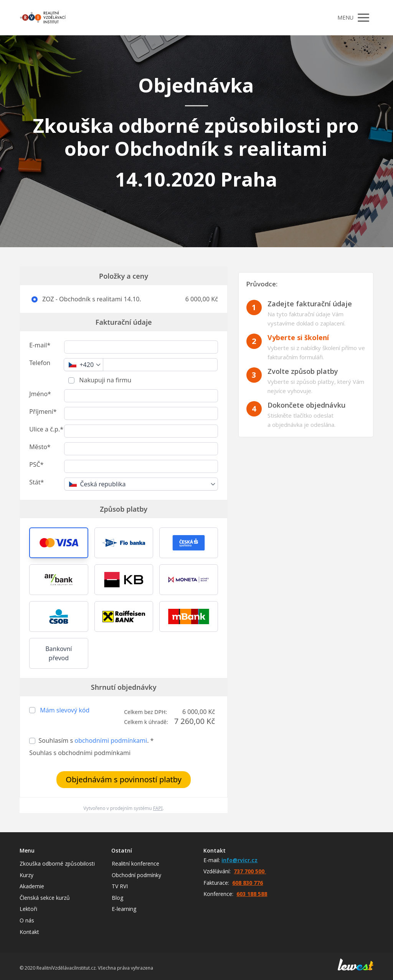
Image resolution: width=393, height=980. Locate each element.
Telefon (40, 363)
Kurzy (26, 875)
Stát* (36, 482)
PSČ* (36, 464)
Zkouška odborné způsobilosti (57, 863)
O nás (27, 920)
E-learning (124, 909)
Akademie (32, 886)
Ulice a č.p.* (46, 429)
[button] (59, 543)
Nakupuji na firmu (104, 380)
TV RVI (120, 886)
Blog (117, 898)
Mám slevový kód (65, 710)
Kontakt (29, 932)
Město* (40, 447)
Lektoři (28, 909)
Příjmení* (43, 412)
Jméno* (40, 394)
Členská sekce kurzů (45, 898)
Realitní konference (135, 863)
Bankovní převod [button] (59, 653)
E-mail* (40, 345)
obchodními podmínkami (111, 740)
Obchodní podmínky (136, 875)
